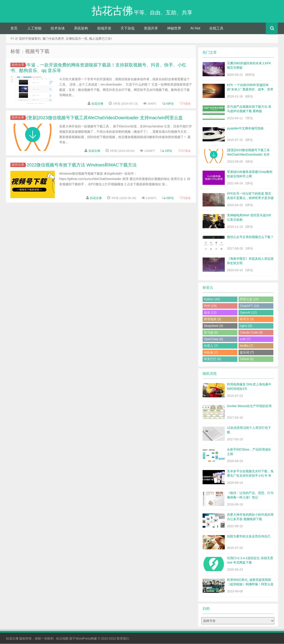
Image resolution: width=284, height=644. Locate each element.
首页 (14, 28)
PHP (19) (210, 306)
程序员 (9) (247, 319)
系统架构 (81, 28)
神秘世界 (174, 28)
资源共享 (151, 28)
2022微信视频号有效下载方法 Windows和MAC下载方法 (82, 165)
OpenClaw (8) (213, 339)
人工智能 (34, 28)
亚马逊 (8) (211, 333)
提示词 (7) (247, 353)
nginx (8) (246, 326)
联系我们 (123, 639)
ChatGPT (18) (249, 306)
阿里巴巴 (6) (212, 359)
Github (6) (247, 359)
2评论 (169, 151)
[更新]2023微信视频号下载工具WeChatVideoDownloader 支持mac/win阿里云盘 (105, 118)
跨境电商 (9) (212, 319)
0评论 (170, 104)
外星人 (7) (211, 346)
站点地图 (62, 639)
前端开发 (104, 28)
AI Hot (195, 28)
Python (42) (212, 299)
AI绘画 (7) (211, 353)
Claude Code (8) (251, 333)
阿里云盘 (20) (249, 299)
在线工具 (216, 28)
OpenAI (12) (248, 313)
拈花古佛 (97, 104)
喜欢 (185, 104)
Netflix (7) (247, 346)
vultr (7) (245, 339)
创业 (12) (210, 313)
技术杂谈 (58, 28)
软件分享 (19, 65)
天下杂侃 (128, 28)
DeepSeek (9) (213, 326)
